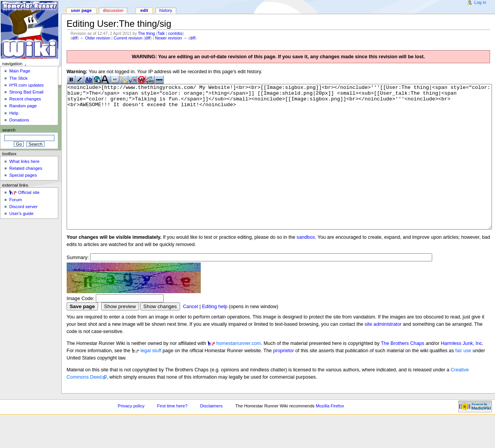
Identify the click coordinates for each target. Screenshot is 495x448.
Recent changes (25, 99)
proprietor (284, 379)
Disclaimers (211, 435)
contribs (175, 33)
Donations (19, 120)
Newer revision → (171, 38)
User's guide (21, 213)
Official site (29, 192)
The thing (146, 33)
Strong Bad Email (26, 92)
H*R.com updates (26, 85)
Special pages (23, 175)
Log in (480, 2)
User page (81, 10)
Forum (16, 200)
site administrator (383, 353)
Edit (144, 10)
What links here (24, 161)
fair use (463, 379)
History (166, 10)
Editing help (215, 335)
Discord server (23, 207)
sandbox (306, 266)
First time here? (172, 435)
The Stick (18, 78)
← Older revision (95, 38)
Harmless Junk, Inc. (462, 372)
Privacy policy (131, 435)
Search (9, 130)
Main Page (20, 71)
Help (14, 113)
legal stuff (151, 379)
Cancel (190, 335)
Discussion (113, 10)
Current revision (128, 38)
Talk (161, 33)
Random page (23, 106)
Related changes (26, 168)
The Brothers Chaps (403, 372)
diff (75, 38)
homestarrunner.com (239, 372)
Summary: (78, 286)
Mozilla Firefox (330, 435)
